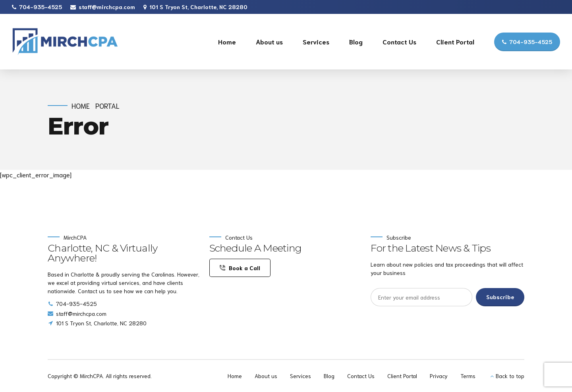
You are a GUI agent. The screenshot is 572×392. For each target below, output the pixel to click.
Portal (107, 106)
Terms (468, 376)
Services (316, 41)
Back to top (510, 376)
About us (269, 41)
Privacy (439, 376)
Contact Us (399, 41)
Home (227, 41)
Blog (356, 41)
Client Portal (455, 41)
